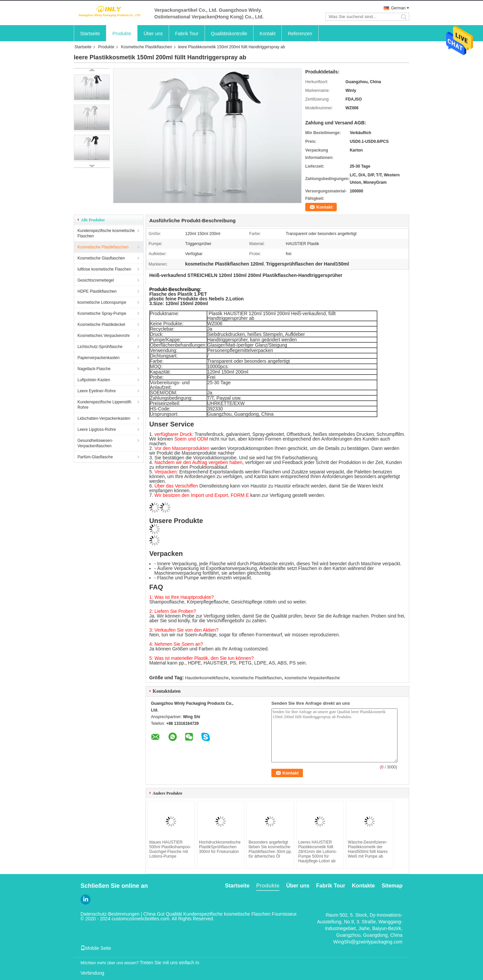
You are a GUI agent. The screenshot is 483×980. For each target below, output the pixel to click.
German (398, 8)
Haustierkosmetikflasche (207, 678)
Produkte (122, 34)
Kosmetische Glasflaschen (101, 258)
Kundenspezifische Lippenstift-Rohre (105, 405)
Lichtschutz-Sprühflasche (100, 347)
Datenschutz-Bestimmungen (110, 914)
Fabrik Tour (187, 34)
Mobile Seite (96, 948)
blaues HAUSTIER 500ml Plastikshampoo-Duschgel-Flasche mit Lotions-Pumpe (170, 849)
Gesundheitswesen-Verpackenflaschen (95, 443)
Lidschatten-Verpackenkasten (104, 418)
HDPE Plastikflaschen (97, 291)
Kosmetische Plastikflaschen (147, 47)
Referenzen (300, 34)
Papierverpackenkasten (98, 358)
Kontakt (267, 34)
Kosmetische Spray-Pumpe (102, 313)
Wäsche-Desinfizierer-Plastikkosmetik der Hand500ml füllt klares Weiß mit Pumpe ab (368, 849)
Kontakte (363, 886)
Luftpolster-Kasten (94, 380)
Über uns (153, 34)
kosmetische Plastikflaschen (257, 678)
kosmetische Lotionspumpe (102, 302)
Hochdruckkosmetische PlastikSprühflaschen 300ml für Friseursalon (220, 847)
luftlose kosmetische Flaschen (104, 269)
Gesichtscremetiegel (96, 280)
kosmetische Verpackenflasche (312, 678)
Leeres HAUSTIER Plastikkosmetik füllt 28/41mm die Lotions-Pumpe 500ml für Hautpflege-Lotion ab (317, 852)
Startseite (90, 34)
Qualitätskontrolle (229, 34)
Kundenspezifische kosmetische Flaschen (106, 233)
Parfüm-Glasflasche (95, 457)
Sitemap (392, 886)
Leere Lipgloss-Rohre (97, 429)
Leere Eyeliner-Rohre (97, 391)
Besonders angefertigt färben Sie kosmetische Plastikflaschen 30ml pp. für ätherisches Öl (270, 849)
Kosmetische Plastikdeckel (101, 325)
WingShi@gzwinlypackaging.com (368, 942)
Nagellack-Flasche (94, 369)
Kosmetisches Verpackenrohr (104, 336)
